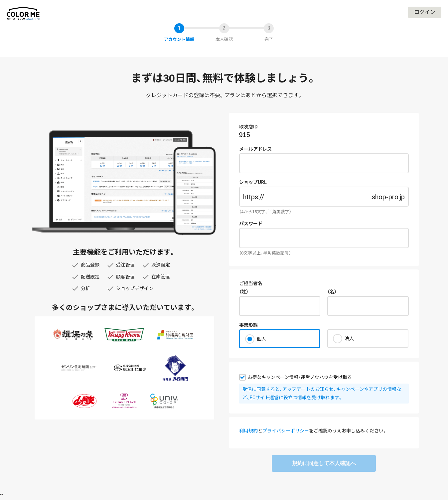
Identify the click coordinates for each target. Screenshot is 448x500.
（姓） (244, 292)
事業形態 (248, 325)
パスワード (251, 224)
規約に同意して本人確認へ (324, 463)
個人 (261, 339)
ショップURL (253, 182)
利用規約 (248, 431)
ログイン (425, 12)
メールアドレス (255, 149)
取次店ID (248, 127)
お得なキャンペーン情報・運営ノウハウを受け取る (300, 377)
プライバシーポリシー (286, 431)
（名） (332, 292)
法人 (349, 339)
